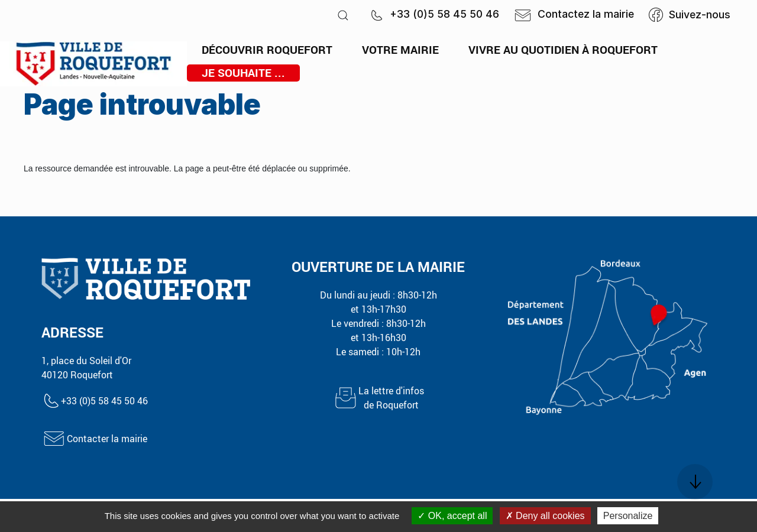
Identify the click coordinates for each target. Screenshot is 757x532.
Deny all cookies (545, 516)
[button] (343, 15)
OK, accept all (452, 516)
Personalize (628, 516)
